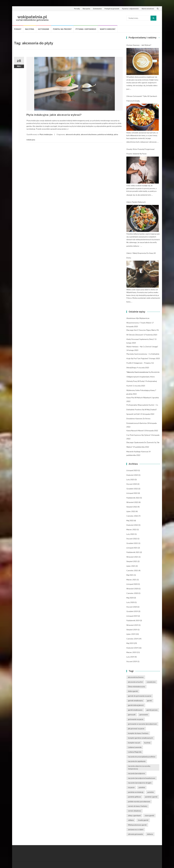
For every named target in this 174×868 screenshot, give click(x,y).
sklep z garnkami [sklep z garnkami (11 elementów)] (134, 815)
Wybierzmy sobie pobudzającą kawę (141, 390)
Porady (77, 9)
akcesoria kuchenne (89, 134)
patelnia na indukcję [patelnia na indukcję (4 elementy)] (136, 792)
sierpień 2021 (132, 561)
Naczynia (86, 9)
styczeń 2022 (132, 539)
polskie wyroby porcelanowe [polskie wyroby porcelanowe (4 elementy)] (139, 801)
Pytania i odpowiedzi (130, 9)
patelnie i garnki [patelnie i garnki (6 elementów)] (151, 797)
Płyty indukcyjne (46, 134)
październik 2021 (133, 552)
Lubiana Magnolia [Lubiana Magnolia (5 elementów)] (135, 752)
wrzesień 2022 (132, 502)
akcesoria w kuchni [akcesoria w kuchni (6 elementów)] (135, 682)
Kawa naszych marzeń (135, 431)
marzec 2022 (131, 529)
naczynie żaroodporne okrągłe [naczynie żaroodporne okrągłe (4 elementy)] (140, 783)
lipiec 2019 (131, 634)
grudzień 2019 (132, 611)
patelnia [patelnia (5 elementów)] (142, 787)
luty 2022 (130, 534)
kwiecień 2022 (132, 525)
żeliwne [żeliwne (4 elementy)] (150, 834)
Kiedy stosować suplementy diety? (140, 339)
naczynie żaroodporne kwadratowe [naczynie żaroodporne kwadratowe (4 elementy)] (142, 778)
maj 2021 (130, 575)
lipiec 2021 (131, 566)
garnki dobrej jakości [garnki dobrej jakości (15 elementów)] (136, 705)
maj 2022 (130, 520)
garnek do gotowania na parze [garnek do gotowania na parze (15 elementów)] (140, 696)
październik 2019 (133, 620)
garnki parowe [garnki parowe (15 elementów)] (152, 710)
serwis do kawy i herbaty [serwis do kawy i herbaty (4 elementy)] (138, 806)
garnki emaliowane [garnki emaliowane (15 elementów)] (135, 710)
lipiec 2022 (131, 511)
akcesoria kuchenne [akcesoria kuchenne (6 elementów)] (136, 677)
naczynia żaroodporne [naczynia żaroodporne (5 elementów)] (136, 773)
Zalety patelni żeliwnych (136, 202)
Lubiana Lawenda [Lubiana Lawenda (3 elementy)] (135, 747)
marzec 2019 (131, 652)
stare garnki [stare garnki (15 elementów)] (149, 815)
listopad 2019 (132, 616)
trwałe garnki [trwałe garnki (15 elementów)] (143, 820)
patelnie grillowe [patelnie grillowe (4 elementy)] (134, 797)
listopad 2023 (132, 470)
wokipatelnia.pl (32, 17)
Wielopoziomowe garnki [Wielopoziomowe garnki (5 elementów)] (137, 825)
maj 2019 (130, 643)
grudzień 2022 (132, 489)
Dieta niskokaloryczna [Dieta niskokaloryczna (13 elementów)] (136, 687)
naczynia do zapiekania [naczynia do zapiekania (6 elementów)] (137, 761)
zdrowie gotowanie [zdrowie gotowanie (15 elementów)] (135, 834)
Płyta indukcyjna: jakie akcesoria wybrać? (54, 115)
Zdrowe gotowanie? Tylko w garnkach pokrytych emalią (142, 98)
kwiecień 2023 (132, 475)
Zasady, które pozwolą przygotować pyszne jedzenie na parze (141, 151)
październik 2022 (133, 498)
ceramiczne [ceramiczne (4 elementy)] (151, 682)
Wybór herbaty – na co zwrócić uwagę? (142, 347)
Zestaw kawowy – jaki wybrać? (139, 45)
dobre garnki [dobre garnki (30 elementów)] (133, 691)
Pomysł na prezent (112, 9)
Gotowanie (97, 9)
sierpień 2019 (132, 630)
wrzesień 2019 (132, 625)
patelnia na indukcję (105, 134)
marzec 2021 (131, 580)
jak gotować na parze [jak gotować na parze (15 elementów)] (136, 728)
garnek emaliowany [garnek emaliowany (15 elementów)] (135, 701)
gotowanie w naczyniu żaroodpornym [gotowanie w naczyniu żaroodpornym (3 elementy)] (142, 724)
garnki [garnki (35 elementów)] (149, 701)
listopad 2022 (132, 493)
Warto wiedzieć (148, 9)
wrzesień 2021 (132, 557)
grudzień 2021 (132, 543)
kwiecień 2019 (132, 648)
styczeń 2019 (132, 661)
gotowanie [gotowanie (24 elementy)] (144, 715)
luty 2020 (130, 602)
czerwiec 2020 (132, 593)
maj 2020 (130, 598)
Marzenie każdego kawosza (137, 451)
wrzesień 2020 (132, 589)
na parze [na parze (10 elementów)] (131, 787)
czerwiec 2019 (132, 639)
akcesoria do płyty (73, 134)
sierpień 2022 (132, 507)
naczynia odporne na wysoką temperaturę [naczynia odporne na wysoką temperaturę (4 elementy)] (139, 767)
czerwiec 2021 (132, 570)
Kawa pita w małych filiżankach (139, 398)
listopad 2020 (132, 584)
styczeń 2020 (132, 607)
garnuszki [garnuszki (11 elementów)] (132, 715)
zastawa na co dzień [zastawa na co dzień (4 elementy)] (136, 829)
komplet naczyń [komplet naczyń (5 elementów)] (134, 743)
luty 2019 (130, 657)
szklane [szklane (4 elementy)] (131, 820)
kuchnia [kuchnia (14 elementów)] (147, 743)
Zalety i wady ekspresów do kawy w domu (141, 255)
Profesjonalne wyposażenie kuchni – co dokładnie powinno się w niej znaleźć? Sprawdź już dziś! (142, 409)
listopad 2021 (132, 548)
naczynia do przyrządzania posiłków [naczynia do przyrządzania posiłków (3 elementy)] (142, 757)
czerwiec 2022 (132, 516)
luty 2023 (130, 479)
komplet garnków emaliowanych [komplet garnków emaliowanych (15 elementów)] (140, 738)
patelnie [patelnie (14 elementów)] (151, 792)
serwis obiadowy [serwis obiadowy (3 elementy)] (135, 811)
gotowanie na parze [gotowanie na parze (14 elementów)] (136, 719)
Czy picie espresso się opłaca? (138, 435)
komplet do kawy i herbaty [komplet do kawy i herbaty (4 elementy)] (138, 733)
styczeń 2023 (132, 484)
